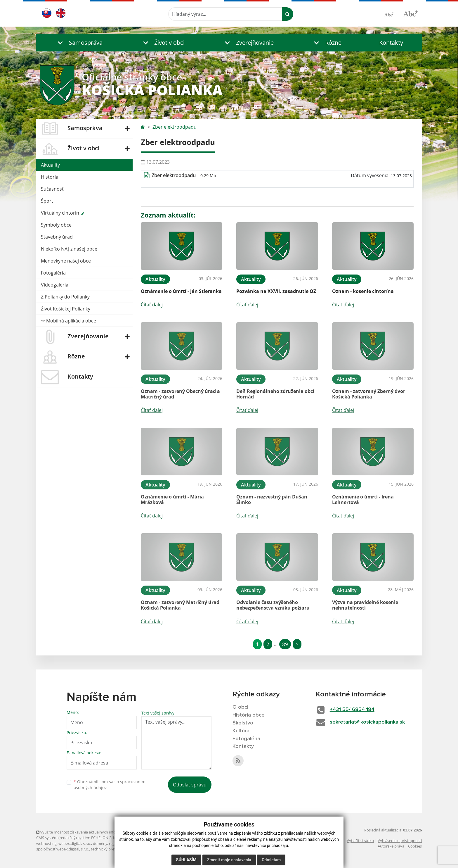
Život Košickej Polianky (66, 309)
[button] (79, 43)
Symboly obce (56, 225)
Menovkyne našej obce (66, 261)
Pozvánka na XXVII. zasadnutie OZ (276, 291)
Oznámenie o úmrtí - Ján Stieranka (181, 291)
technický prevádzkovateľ (113, 849)
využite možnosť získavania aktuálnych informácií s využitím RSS (94, 832)
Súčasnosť (52, 189)
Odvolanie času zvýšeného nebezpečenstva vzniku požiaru (273, 605)
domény (100, 843)
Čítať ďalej (152, 305)
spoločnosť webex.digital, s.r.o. (63, 849)
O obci (240, 707)
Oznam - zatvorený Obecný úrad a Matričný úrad (180, 394)
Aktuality (50, 165)
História (50, 177)
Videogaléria (55, 285)
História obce (249, 715)
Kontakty (391, 43)
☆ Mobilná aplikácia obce (68, 321)
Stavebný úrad (57, 237)
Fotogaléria (53, 273)
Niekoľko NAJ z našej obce (69, 249)
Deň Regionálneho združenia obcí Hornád (275, 394)
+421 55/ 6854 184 (352, 710)
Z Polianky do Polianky (65, 297)
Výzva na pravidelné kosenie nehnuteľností (365, 605)
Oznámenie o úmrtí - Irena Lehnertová (363, 499)
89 (285, 644)
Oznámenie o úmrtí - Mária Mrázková (172, 499)
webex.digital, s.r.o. (75, 843)
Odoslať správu (190, 785)
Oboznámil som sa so (110, 785)
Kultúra (241, 731)
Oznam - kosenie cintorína (363, 291)
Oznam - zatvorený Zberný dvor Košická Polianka (369, 394)
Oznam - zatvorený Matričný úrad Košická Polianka (180, 605)
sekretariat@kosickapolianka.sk (367, 722)
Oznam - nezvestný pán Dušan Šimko (272, 499)
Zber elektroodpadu (175, 127)
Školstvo (243, 723)
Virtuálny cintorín (61, 213)
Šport (47, 201)
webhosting (46, 843)
